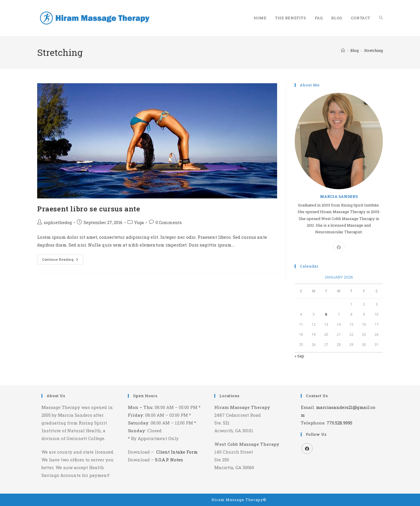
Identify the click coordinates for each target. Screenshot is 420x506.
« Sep (299, 356)
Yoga (139, 222)
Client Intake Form (177, 452)
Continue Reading (63, 260)
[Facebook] (339, 247)
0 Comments (169, 222)
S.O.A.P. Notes (169, 460)
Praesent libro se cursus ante (89, 209)
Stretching (373, 50)
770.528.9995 (339, 423)
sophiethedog (58, 222)
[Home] (343, 50)
